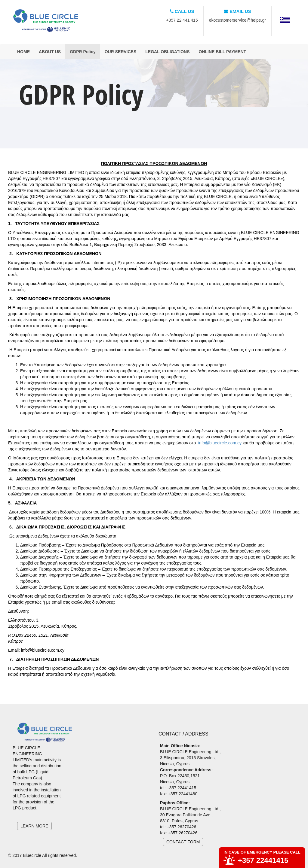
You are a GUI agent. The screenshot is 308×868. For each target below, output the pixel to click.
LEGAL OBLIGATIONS (167, 52)
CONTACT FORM (183, 842)
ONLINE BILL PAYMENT (223, 52)
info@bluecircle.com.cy (220, 443)
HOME (23, 52)
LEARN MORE (34, 826)
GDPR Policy (83, 52)
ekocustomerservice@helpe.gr (237, 20)
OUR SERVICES (121, 52)
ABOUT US (50, 52)
